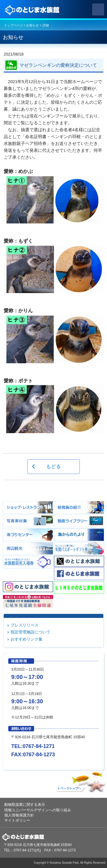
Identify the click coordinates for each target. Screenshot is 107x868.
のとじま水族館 (33, 9)
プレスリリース (25, 625)
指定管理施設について (31, 632)
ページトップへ (80, 781)
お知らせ (33, 25)
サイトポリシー (17, 820)
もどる (53, 466)
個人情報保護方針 (19, 815)
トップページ (13, 25)
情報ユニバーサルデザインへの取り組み (38, 810)
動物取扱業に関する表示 (25, 805)
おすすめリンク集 (27, 639)
